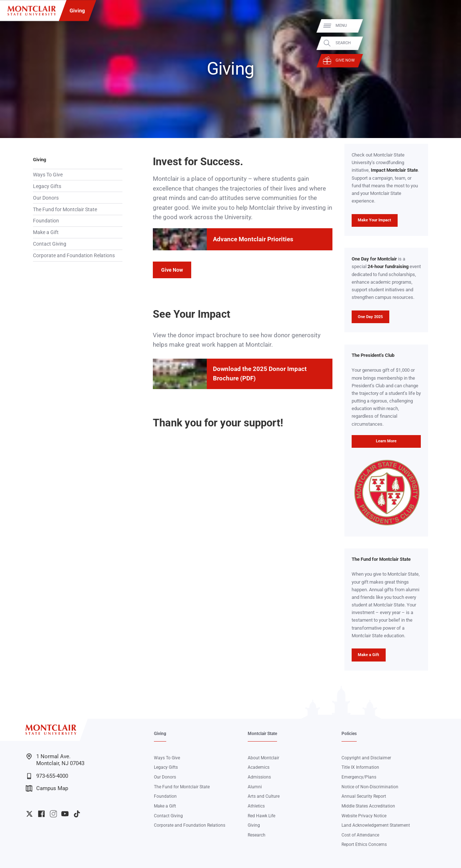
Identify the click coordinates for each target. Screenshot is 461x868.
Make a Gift (46, 232)
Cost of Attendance (360, 835)
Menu (445, 26)
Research (257, 835)
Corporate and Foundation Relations (74, 255)
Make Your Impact (372, 222)
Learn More (374, 443)
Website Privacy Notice (364, 816)
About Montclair (263, 758)
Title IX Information (360, 767)
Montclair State (262, 734)
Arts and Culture (264, 796)
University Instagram (53, 814)
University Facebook (41, 814)
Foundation (46, 221)
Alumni (255, 787)
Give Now (449, 60)
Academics (259, 767)
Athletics (256, 806)
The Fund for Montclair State (65, 209)
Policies (349, 734)
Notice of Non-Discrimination (370, 787)
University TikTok (77, 814)
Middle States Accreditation (368, 806)
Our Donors (46, 198)
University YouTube (65, 814)
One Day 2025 (370, 317)
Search (447, 43)
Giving (77, 11)
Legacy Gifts (47, 186)
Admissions (259, 777)
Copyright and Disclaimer (366, 758)
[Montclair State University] (32, 11)
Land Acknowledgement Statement (376, 825)
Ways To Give (48, 175)
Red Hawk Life (261, 816)
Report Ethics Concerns (364, 844)
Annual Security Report (364, 796)
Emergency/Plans (359, 777)
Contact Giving (50, 244)
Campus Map (47, 788)
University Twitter (30, 814)
